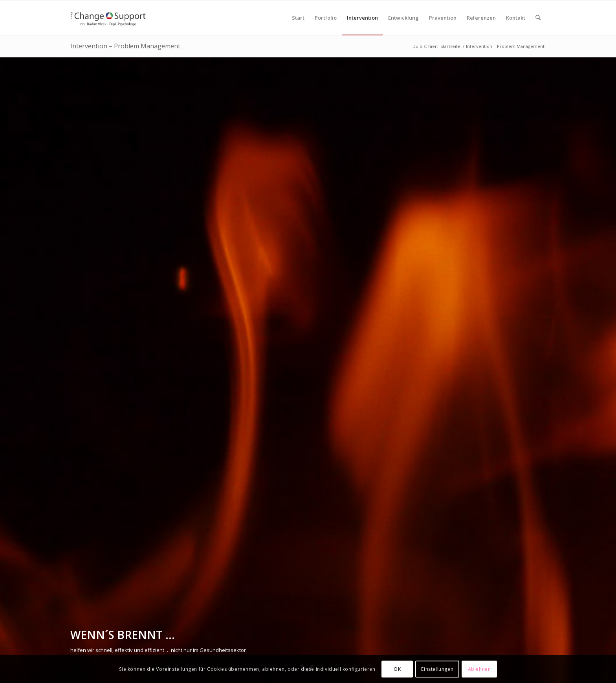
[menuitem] (298, 18)
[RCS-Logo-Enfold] (108, 18)
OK (397, 669)
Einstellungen (437, 669)
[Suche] (538, 18)
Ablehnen (479, 669)
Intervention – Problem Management (125, 46)
